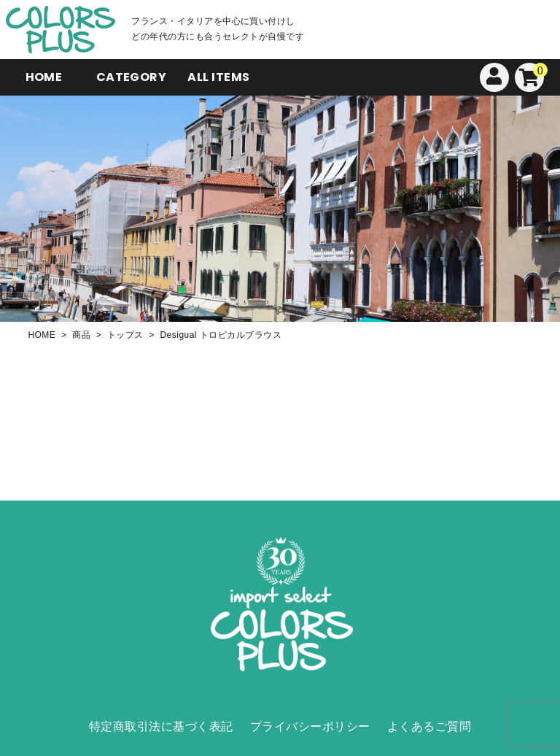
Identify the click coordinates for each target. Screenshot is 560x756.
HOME (44, 77)
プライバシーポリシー (310, 726)
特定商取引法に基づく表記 (161, 726)
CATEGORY (132, 77)
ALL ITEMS (218, 77)
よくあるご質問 (429, 726)
